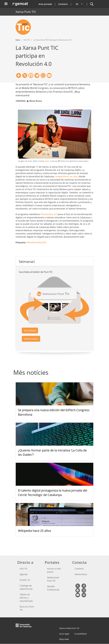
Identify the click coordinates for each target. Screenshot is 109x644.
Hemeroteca (31, 339)
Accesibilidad (81, 634)
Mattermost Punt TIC (53, 579)
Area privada (45, 4)
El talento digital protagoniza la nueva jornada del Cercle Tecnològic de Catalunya (53, 493)
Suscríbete (30, 330)
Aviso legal (64, 634)
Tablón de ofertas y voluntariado (26, 598)
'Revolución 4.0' (49, 214)
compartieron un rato (66, 176)
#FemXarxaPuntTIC (37, 242)
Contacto (63, 4)
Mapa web (64, 639)
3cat (47, 161)
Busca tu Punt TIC (27, 608)
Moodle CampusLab (53, 588)
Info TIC (24, 569)
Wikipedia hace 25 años (35, 531)
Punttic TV (25, 580)
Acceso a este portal (54, 570)
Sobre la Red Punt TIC (69, 628)
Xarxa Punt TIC (26, 12)
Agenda (24, 574)
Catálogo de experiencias (26, 587)
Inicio (18, 40)
